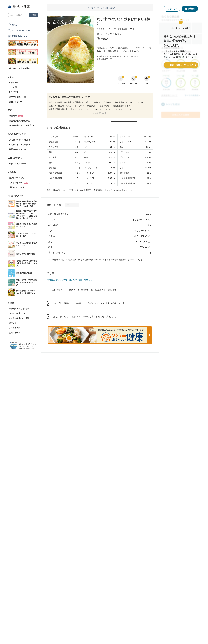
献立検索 (16, 116)
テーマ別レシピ (16, 87)
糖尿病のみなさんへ (18, 149)
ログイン (172, 9)
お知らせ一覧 (15, 333)
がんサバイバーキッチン (19, 145)
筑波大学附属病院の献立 (19, 121)
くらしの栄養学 (19, 183)
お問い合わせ (15, 323)
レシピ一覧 (14, 83)
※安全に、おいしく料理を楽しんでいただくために (68, 280)
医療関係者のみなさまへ (19, 309)
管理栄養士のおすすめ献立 (20, 125)
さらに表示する (100, 113)
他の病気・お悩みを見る (20, 68)
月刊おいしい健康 (17, 187)
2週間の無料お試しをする (181, 65)
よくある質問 (15, 328)
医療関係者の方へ (19, 36)
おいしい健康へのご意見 (19, 318)
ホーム (15, 25)
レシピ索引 (14, 92)
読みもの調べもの (17, 178)
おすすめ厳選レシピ (18, 97)
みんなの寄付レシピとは (19, 140)
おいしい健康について (21, 30)
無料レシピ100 (15, 102)
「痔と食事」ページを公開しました (101, 8)
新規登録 (190, 9)
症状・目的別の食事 (18, 164)
